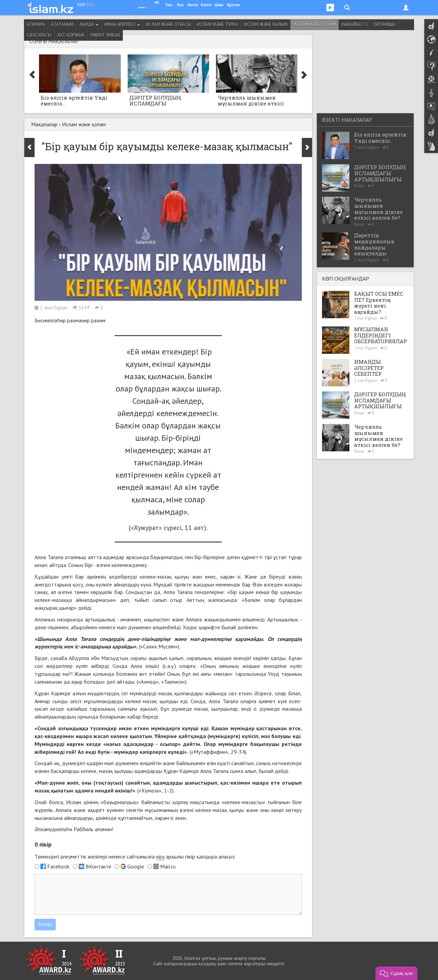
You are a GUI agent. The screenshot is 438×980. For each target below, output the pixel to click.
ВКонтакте (98, 866)
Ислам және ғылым (266, 24)
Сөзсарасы (39, 35)
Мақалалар (44, 124)
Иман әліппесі (122, 24)
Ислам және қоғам (314, 24)
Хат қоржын (71, 35)
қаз (81, 4)
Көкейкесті (355, 24)
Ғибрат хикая (105, 35)
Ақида (89, 24)
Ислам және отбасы (168, 24)
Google (136, 866)
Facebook (58, 866)
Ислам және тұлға (217, 24)
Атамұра (36, 24)
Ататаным (62, 24)
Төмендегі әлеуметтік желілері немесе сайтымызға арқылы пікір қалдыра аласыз (135, 857)
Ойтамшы (384, 24)
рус (90, 4)
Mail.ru (168, 866)
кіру (160, 856)
